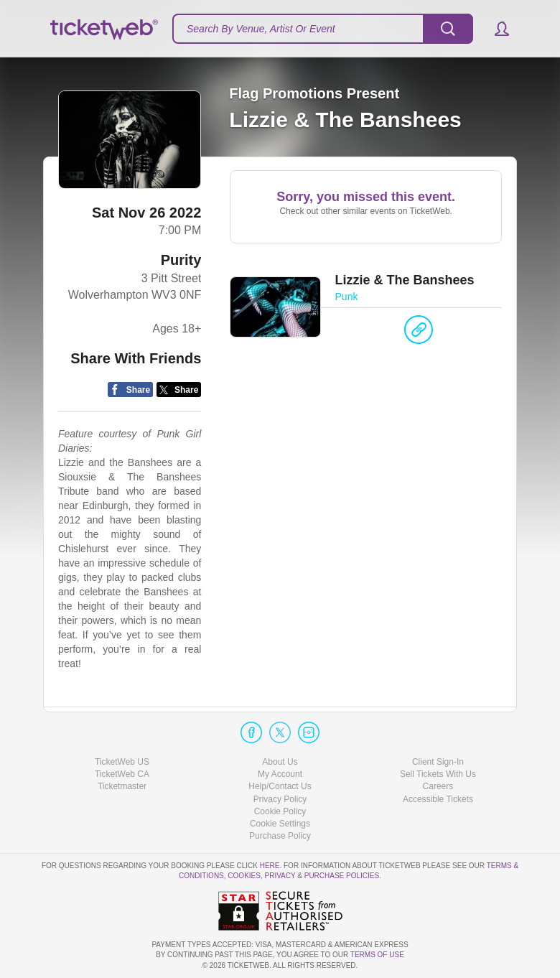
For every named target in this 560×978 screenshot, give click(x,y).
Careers (438, 786)
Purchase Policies (342, 876)
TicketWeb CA (122, 774)
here (270, 866)
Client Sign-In (438, 762)
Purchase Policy (280, 836)
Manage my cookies (280, 824)
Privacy (280, 876)
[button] (495, 29)
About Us (280, 762)
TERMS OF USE (377, 955)
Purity (181, 260)
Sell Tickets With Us (438, 774)
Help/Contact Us (280, 786)
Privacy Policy (280, 799)
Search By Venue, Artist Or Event (261, 29)
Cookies (244, 876)
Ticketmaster (122, 786)
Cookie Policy (280, 811)
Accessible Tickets (438, 799)
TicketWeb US (122, 762)
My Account (280, 774)
